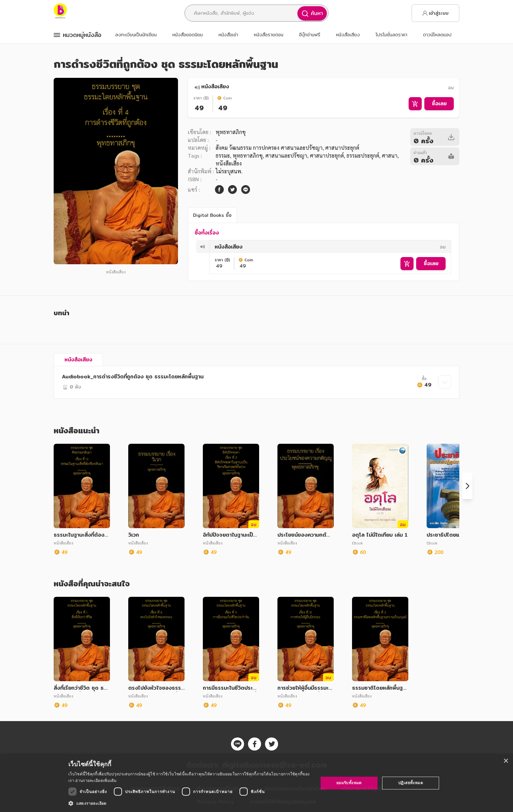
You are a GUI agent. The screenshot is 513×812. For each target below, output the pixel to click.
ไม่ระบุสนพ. (229, 171)
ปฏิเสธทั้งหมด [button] (411, 783)
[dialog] (256, 783)
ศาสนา (390, 155)
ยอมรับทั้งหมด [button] (349, 783)
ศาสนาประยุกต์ (327, 155)
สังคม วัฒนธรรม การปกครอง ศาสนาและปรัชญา (269, 148)
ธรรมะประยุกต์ (363, 155)
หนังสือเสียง (229, 163)
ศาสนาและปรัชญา (286, 155)
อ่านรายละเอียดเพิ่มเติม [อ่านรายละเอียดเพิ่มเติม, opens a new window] (96, 780)
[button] (190, 803)
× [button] (506, 761)
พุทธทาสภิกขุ (231, 132)
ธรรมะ (223, 155)
